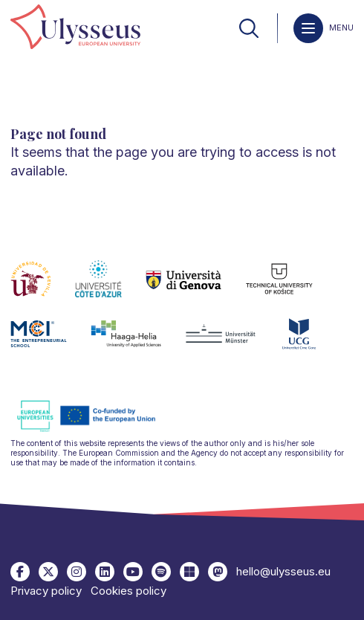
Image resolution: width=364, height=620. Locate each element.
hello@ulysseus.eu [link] (283, 571)
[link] (75, 28)
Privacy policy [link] (46, 591)
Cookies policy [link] (129, 591)
